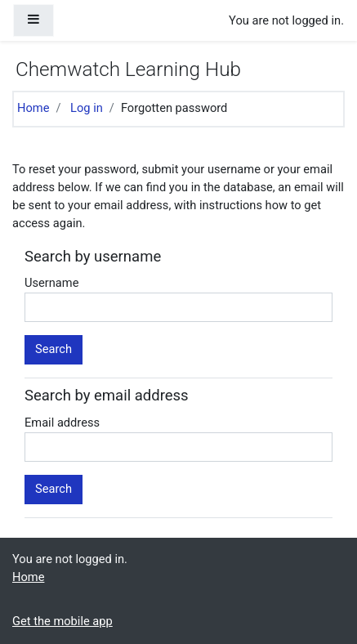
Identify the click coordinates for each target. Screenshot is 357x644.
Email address (62, 423)
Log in (87, 108)
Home (33, 108)
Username (51, 283)
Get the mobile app (62, 621)
